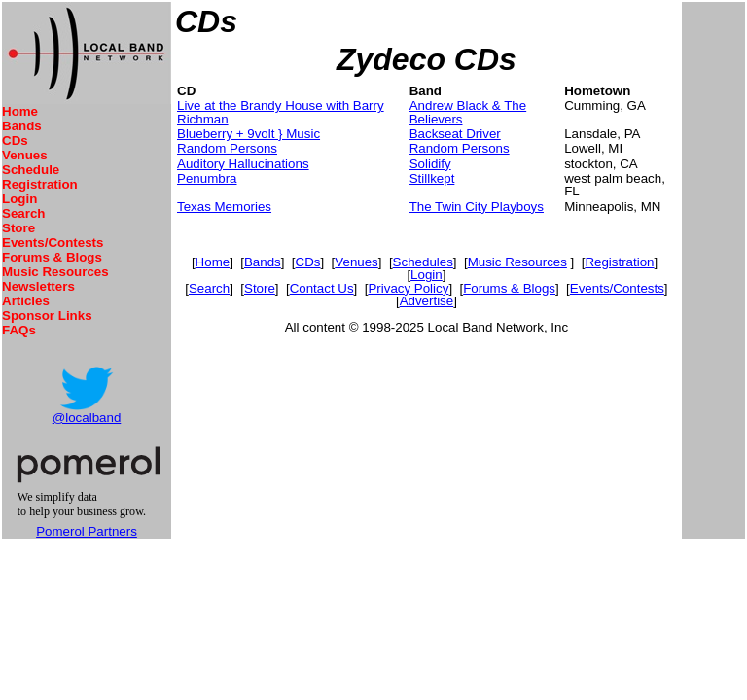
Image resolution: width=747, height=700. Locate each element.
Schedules (423, 262)
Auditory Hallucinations (243, 164)
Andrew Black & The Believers (468, 112)
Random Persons (227, 148)
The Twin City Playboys (477, 207)
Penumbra (207, 178)
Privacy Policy (408, 288)
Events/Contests (53, 243)
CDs (15, 140)
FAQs (19, 330)
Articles (26, 301)
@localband (87, 418)
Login (19, 199)
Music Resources (55, 272)
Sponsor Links (47, 315)
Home (20, 111)
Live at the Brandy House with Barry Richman (281, 112)
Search (23, 213)
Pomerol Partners (87, 531)
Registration (40, 184)
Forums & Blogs (52, 257)
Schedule (31, 170)
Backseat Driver (455, 134)
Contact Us (322, 288)
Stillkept (432, 178)
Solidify (430, 164)
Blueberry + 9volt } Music (249, 134)
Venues (25, 155)
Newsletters (38, 286)
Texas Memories (224, 207)
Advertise (427, 301)
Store (18, 228)
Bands (22, 126)
